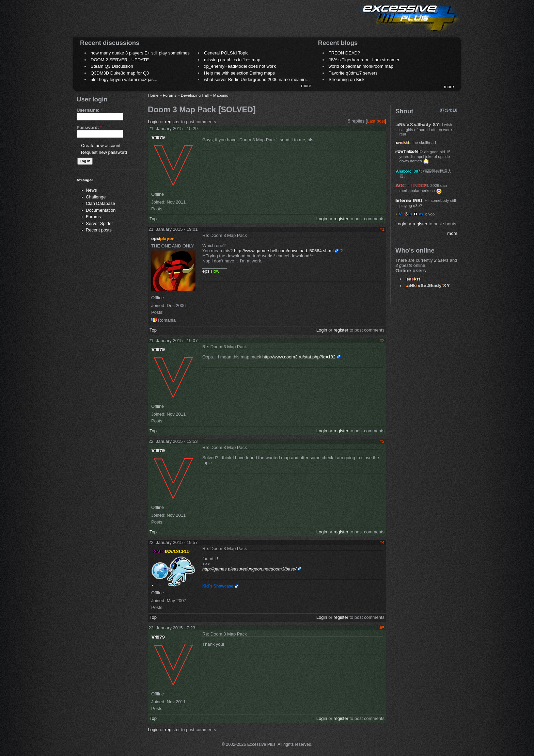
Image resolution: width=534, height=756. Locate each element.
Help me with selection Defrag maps (239, 73)
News (91, 190)
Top (153, 219)
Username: (90, 110)
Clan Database (100, 203)
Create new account (101, 146)
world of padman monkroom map (361, 66)
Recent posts (99, 230)
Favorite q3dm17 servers (353, 73)
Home (153, 95)
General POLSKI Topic (226, 53)
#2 (382, 341)
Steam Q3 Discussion (112, 66)
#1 (382, 229)
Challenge (96, 197)
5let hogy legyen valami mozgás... (124, 79)
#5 (382, 628)
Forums (93, 217)
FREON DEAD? (344, 53)
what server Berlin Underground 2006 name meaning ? (258, 79)
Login (153, 122)
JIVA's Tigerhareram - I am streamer (364, 60)
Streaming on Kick (347, 79)
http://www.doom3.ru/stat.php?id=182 (299, 357)
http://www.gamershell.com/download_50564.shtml (284, 251)
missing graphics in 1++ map (232, 60)
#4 (382, 542)
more (306, 86)
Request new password (104, 152)
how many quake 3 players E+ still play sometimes (140, 53)
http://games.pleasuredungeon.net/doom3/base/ (249, 569)
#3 (382, 441)
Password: (89, 127)
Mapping (221, 95)
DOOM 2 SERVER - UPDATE (120, 60)
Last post (376, 121)
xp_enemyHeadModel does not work (240, 66)
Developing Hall (195, 95)
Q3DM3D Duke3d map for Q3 (120, 73)
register (172, 122)
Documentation (101, 210)
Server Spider (99, 223)
